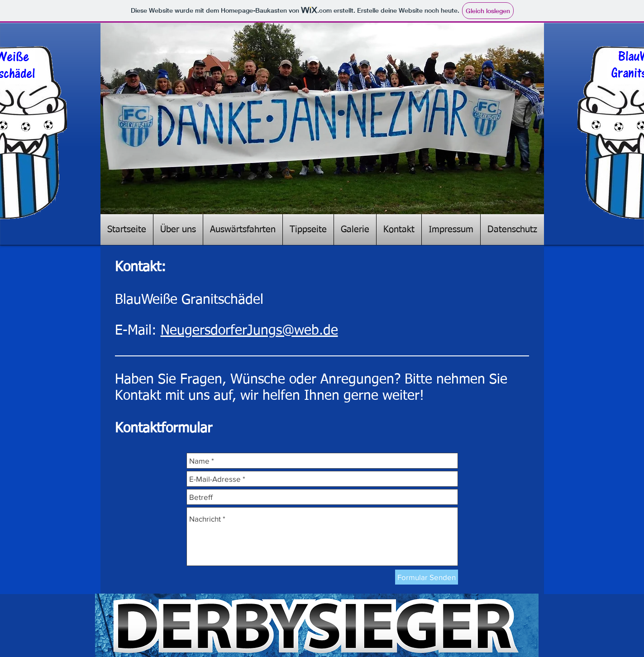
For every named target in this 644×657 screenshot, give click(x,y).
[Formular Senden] (427, 577)
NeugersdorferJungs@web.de (249, 331)
